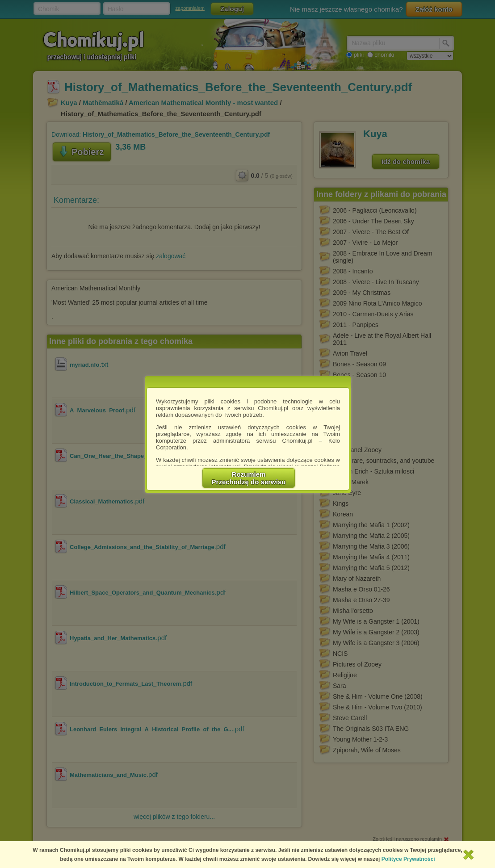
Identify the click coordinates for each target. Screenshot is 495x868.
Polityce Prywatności (408, 859)
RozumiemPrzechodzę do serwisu (249, 478)
